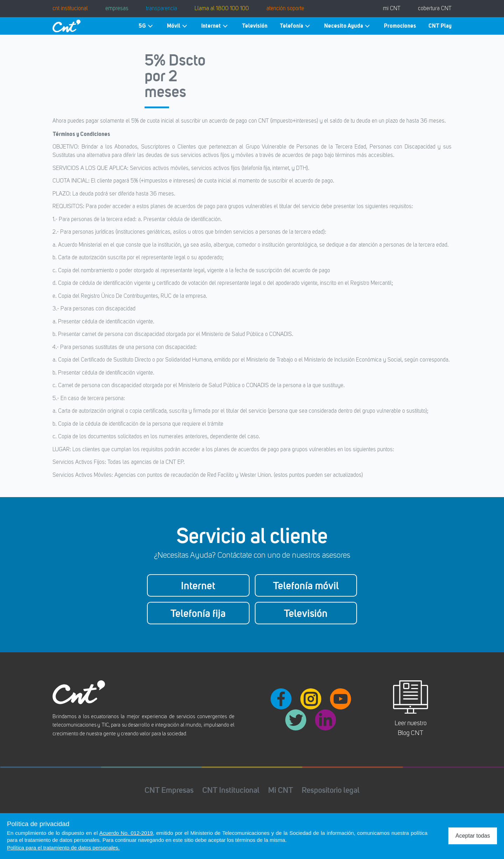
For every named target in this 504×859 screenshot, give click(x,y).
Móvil (178, 26)
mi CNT (392, 9)
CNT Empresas (169, 790)
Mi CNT (281, 790)
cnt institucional (70, 9)
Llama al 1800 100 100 (222, 9)
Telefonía (296, 26)
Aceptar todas (473, 836)
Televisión (255, 26)
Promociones (400, 26)
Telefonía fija (198, 613)
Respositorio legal (331, 790)
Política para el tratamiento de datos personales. (63, 848)
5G (147, 26)
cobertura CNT (435, 9)
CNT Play (440, 26)
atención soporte (285, 9)
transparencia (162, 9)
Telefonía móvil (306, 585)
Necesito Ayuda (348, 26)
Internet (215, 26)
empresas (117, 9)
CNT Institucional (231, 790)
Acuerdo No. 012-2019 (126, 833)
